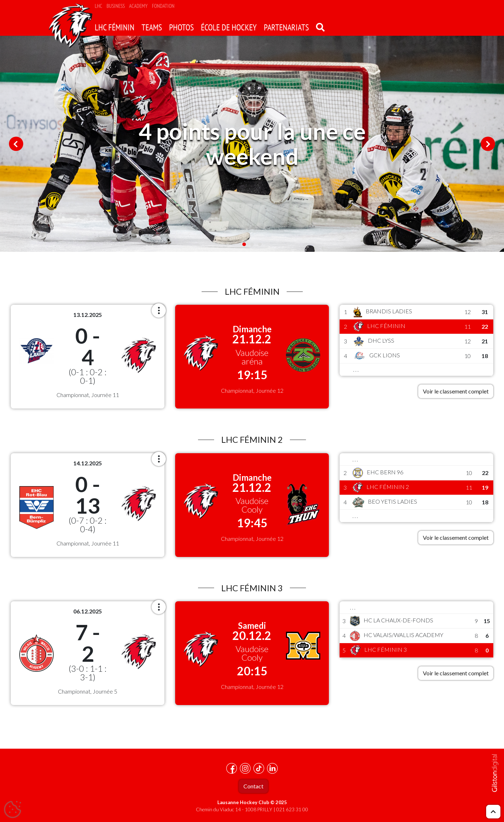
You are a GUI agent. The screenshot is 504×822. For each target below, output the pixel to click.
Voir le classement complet (456, 391)
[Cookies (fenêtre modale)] (13, 810)
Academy (138, 6)
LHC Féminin (115, 27)
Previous (16, 144)
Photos (181, 27)
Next (488, 144)
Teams (152, 27)
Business (116, 6)
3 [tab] (260, 244)
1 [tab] (244, 244)
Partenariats (286, 27)
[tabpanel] (252, 144)
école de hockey (229, 27)
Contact (253, 786)
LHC (98, 6)
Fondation (163, 6)
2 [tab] (252, 244)
